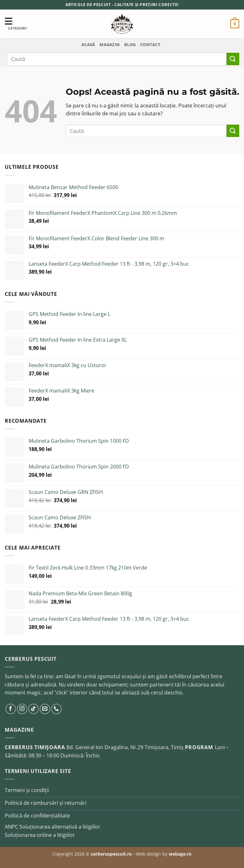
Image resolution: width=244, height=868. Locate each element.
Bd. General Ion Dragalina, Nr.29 (105, 747)
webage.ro (180, 854)
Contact (150, 44)
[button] (235, 24)
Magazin (110, 44)
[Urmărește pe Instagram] (22, 709)
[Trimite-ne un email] (45, 709)
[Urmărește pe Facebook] (11, 709)
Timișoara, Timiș (164, 747)
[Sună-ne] (56, 709)
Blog (130, 44)
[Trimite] (233, 59)
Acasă (88, 44)
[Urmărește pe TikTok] (34, 709)
